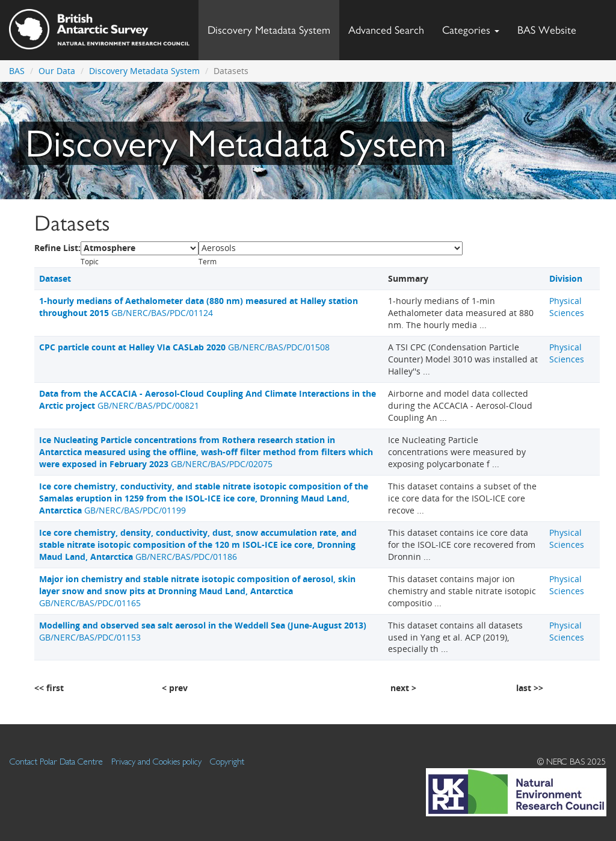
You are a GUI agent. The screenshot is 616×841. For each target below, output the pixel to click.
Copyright (227, 761)
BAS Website (551, 27)
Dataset (55, 278)
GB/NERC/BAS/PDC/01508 (184, 347)
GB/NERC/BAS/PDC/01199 (204, 498)
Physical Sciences (567, 307)
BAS (17, 71)
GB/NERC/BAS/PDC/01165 (197, 591)
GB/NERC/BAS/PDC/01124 (199, 307)
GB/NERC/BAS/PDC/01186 (198, 545)
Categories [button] (471, 30)
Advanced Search (386, 30)
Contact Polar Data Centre (56, 761)
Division (566, 278)
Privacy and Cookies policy (156, 761)
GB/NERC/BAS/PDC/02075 (206, 452)
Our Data (57, 71)
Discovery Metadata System (269, 30)
